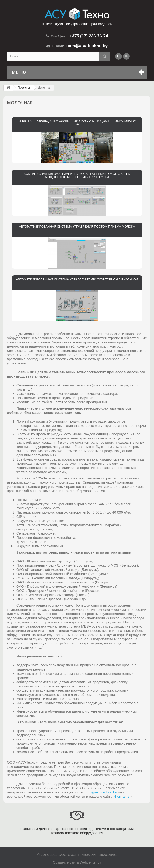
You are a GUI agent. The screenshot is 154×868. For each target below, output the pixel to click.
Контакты (123, 796)
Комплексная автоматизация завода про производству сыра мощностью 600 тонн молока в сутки (77, 175)
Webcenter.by (90, 862)
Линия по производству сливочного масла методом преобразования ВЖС (77, 123)
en (126, 56)
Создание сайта (66, 862)
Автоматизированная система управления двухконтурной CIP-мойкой (77, 279)
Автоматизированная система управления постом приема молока (77, 227)
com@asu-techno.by (101, 792)
